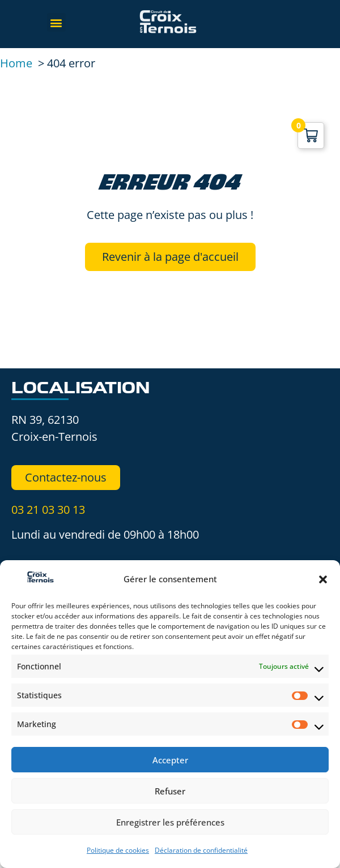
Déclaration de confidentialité (201, 850)
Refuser (170, 791)
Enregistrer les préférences (170, 822)
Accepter (170, 760)
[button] (323, 579)
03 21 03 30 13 (48, 510)
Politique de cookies (118, 850)
